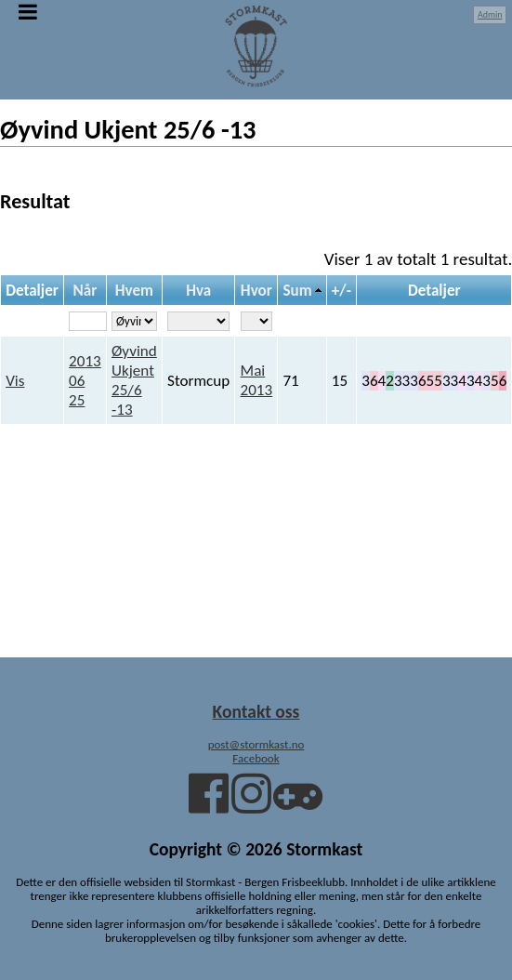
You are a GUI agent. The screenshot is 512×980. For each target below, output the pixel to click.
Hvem (134, 291)
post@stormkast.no (256, 744)
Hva (198, 291)
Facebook (256, 758)
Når (85, 291)
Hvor (256, 291)
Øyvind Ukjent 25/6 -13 (134, 380)
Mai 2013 (257, 380)
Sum (297, 291)
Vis (15, 381)
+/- (341, 291)
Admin (490, 14)
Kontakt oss (256, 711)
